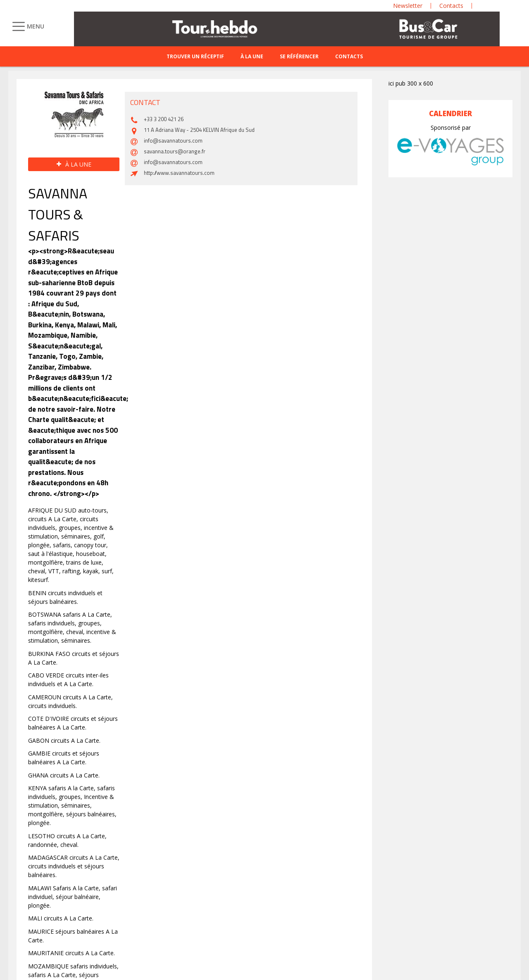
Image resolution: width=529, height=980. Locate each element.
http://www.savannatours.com (179, 782)
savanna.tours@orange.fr (175, 760)
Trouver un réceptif (195, 56)
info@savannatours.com (173, 749)
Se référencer (299, 56)
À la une (252, 56)
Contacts (349, 56)
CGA (14, 944)
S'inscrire (430, 914)
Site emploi (107, 944)
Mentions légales (200, 944)
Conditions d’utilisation (38, 956)
